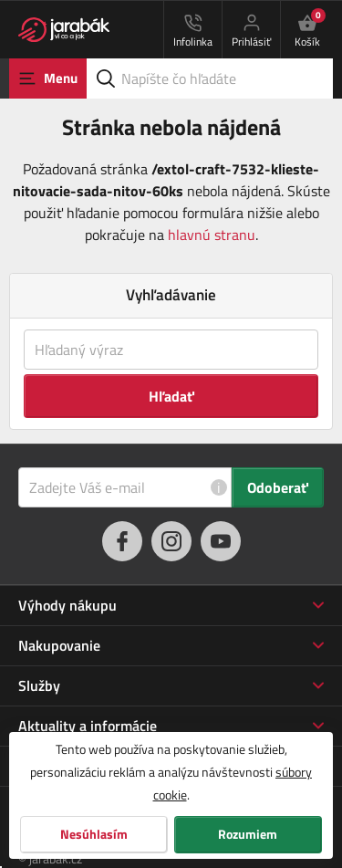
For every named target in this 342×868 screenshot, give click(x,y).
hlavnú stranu (212, 235)
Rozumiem (248, 834)
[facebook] (122, 541)
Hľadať (171, 396)
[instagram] (171, 541)
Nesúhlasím (94, 834)
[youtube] (221, 541)
